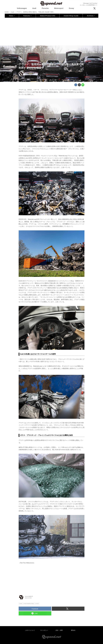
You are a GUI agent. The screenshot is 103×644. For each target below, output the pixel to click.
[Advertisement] (52, 31)
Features (27, 16)
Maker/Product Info (48, 16)
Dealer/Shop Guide (71, 16)
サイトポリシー (44, 630)
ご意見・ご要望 (59, 630)
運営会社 (73, 630)
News (12, 16)
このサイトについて (30, 630)
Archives (91, 16)
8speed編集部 (30, 73)
